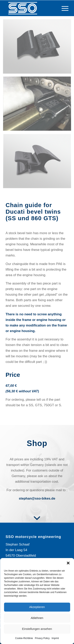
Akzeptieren (37, 607)
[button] (68, 563)
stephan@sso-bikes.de (37, 498)
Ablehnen (37, 618)
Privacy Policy (42, 638)
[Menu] (63, 8)
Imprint (55, 638)
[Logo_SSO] (31, 8)
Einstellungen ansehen (37, 629)
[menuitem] (63, 8)
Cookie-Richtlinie (24, 638)
